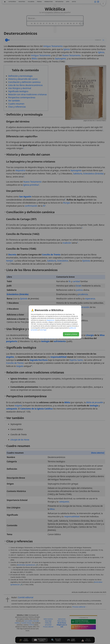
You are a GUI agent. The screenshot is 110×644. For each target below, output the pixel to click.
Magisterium (51, 320)
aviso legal (43, 330)
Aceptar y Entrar (71, 334)
